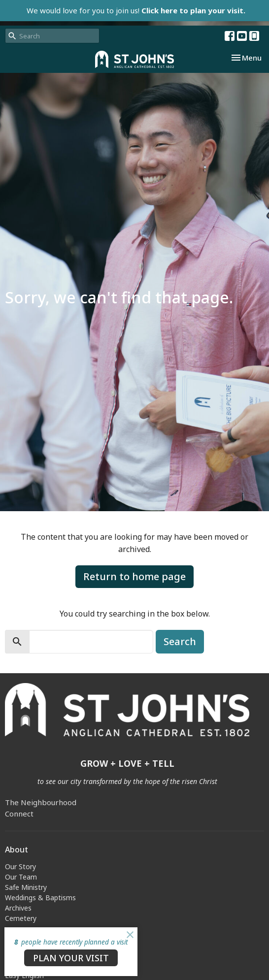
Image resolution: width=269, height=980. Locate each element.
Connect (19, 814)
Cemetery (21, 918)
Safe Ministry (26, 887)
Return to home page (134, 576)
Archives (18, 908)
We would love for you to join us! (136, 10)
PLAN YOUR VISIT (71, 958)
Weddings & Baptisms (40, 898)
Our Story (20, 866)
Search (180, 641)
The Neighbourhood (41, 802)
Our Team (21, 877)
